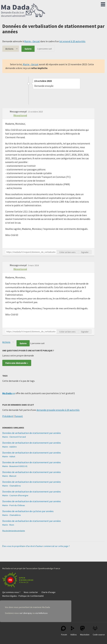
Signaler (85, 252)
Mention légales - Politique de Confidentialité (23, 596)
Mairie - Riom (8, 525)
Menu (103, 4)
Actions (9, 49)
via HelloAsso (41, 613)
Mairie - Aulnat (9, 456)
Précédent (8, 416)
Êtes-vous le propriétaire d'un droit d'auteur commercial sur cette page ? (36, 546)
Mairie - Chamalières (12, 486)
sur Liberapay (26, 613)
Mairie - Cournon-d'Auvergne (15, 495)
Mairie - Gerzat (32, 41)
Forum (64, 631)
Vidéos (74, 631)
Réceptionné (20, 115)
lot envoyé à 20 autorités (72, 41)
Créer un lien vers (67, 252)
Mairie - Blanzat (9, 476)
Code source (99, 631)
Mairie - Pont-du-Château (14, 505)
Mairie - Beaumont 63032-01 (15, 466)
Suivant (19, 416)
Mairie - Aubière (9, 447)
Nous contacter (31, 592)
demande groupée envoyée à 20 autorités (58, 410)
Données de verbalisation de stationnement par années (32, 433)
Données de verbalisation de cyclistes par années (28, 511)
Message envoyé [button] (18, 111)
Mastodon (85, 631)
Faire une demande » (17, 363)
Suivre (28, 49)
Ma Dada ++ (9, 393)
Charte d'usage (48, 592)
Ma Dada (23, 11)
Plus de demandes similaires (14, 531)
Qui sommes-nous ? (11, 592)
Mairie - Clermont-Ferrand (14, 437)
